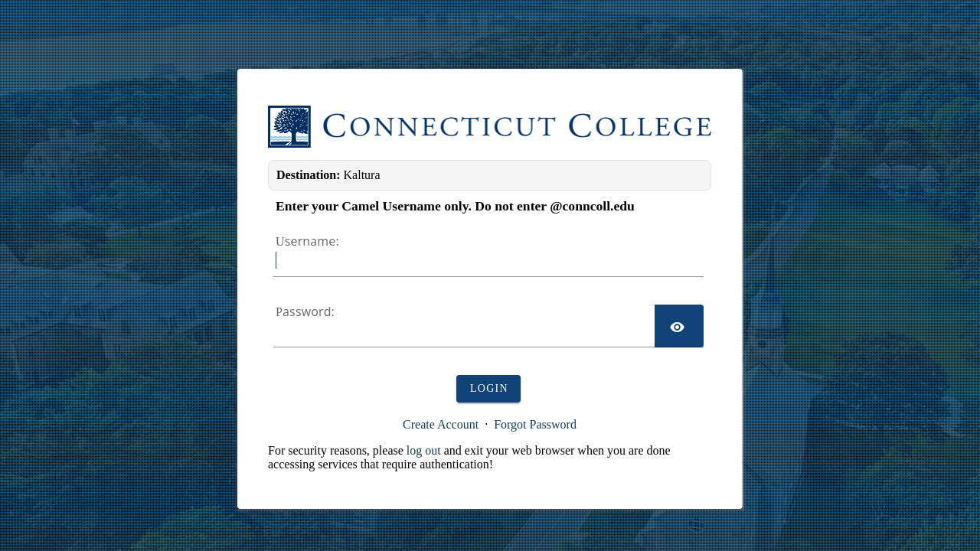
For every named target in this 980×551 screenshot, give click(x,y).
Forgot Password (535, 424)
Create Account (441, 424)
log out (424, 450)
